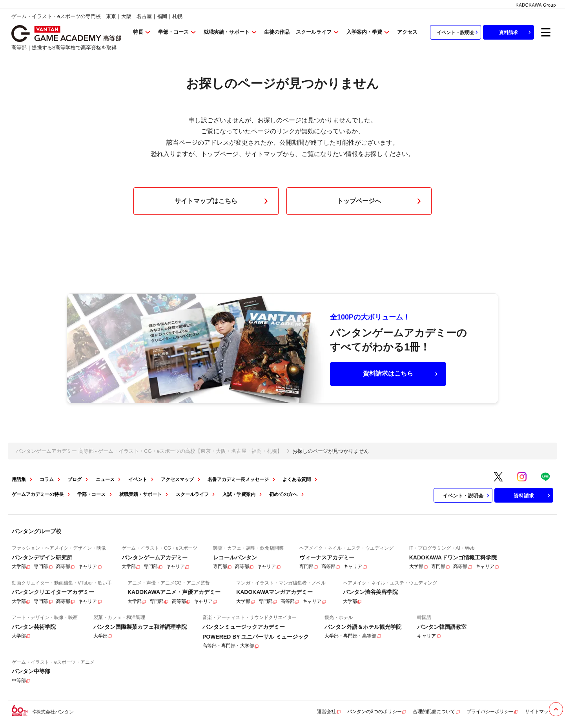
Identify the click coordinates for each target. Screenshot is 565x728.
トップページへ (381, 201)
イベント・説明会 (458, 32)
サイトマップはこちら (223, 201)
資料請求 (516, 32)
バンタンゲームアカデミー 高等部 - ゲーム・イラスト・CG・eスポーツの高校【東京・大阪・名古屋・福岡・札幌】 (149, 451)
